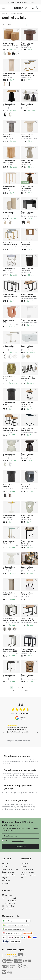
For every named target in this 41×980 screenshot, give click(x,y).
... (26, 687)
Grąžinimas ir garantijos (29, 875)
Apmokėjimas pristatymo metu (20, 2)
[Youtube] (33, 958)
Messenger (7, 909)
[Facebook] (26, 958)
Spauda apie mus (8, 872)
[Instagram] (30, 958)
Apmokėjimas (25, 866)
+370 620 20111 (9, 898)
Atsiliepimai (6, 881)
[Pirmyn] (33, 687)
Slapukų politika (7, 964)
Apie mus (5, 864)
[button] (38, 8)
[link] (8, 687)
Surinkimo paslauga (27, 872)
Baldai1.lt (6, 13)
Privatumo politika (8, 961)
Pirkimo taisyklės (8, 967)
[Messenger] (37, 958)
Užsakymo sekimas (27, 869)
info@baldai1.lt (9, 906)
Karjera (5, 878)
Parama (5, 866)
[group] (20, 728)
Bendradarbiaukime (9, 875)
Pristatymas (25, 864)
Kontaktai (5, 883)
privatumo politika (18, 841)
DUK (22, 878)
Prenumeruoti (21, 847)
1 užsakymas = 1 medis (10, 869)
